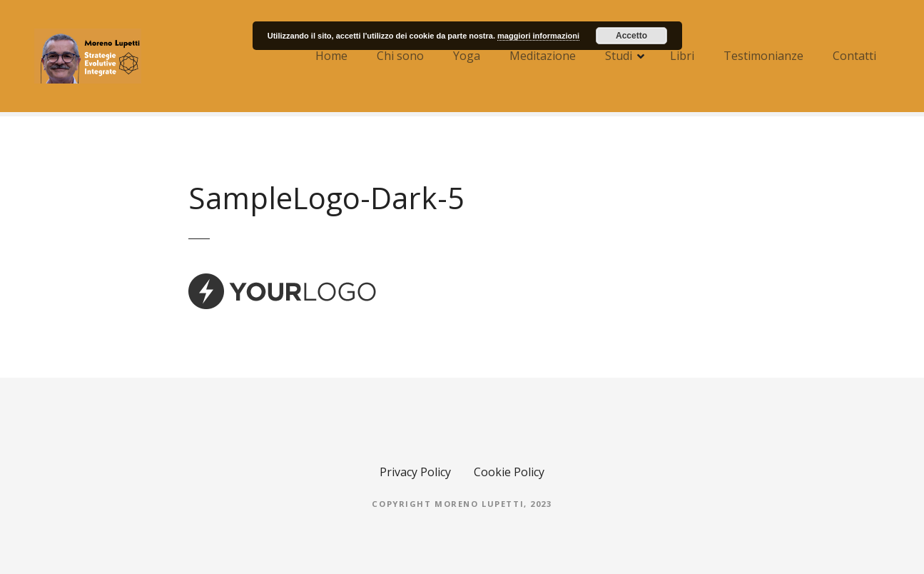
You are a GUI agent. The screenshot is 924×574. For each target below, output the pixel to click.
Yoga (467, 56)
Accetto (631, 36)
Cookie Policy (509, 472)
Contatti (854, 56)
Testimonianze (763, 56)
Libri (682, 56)
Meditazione (543, 56)
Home (331, 56)
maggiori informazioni (538, 36)
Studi (619, 56)
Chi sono (400, 56)
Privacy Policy (415, 472)
